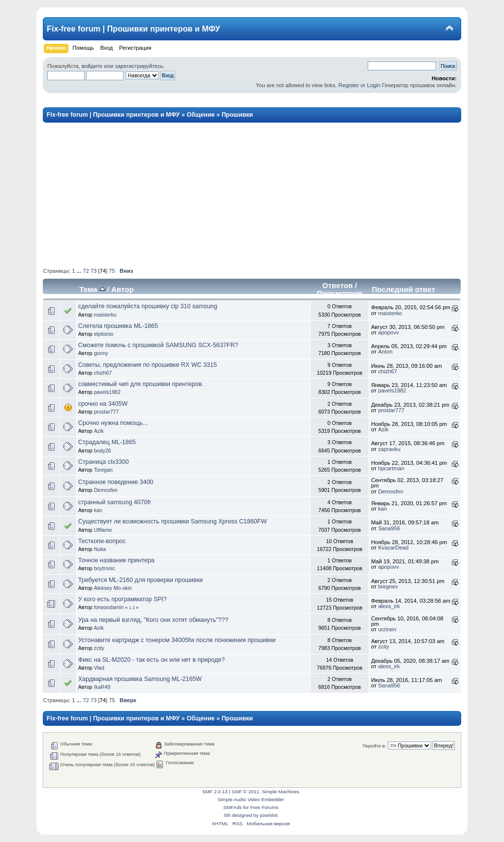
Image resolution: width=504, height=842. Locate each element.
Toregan (103, 470)
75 (112, 271)
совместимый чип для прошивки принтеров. (141, 384)
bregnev (388, 586)
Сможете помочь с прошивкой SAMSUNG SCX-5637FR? (158, 345)
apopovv (388, 332)
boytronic (105, 568)
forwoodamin (109, 607)
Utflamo (103, 530)
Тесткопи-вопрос (102, 541)
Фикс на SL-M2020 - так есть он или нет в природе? (152, 660)
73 (94, 271)
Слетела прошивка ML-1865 (118, 326)
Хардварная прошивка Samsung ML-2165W (140, 679)
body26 (103, 451)
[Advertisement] (252, 194)
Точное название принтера (116, 560)
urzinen (387, 629)
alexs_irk (389, 606)
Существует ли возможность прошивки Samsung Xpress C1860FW (173, 521)
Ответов (338, 285)
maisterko (105, 315)
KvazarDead (393, 548)
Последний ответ (403, 289)
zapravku (389, 449)
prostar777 (107, 412)
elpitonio (104, 334)
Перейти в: (374, 746)
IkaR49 (102, 687)
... (80, 271)
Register (349, 85)
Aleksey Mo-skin (113, 588)
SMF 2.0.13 (215, 792)
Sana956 (389, 528)
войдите (92, 66)
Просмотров (340, 293)
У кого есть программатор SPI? (123, 599)
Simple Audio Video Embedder (251, 799)
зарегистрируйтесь (139, 66)
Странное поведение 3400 (116, 482)
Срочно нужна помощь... (113, 423)
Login (374, 85)
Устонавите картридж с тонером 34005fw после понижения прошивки (177, 640)
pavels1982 (107, 392)
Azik (99, 431)
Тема (92, 289)
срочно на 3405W (103, 404)
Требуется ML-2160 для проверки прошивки (141, 580)
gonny (101, 353)
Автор (123, 289)
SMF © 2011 (246, 792)
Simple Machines (281, 792)
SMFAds (233, 807)
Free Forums (264, 807)
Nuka (100, 549)
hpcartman (391, 468)
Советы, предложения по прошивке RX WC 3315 (148, 365)
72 (86, 271)
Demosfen (106, 490)
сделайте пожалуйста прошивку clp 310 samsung (148, 306)
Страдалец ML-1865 (107, 442)
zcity (99, 648)
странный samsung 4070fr (115, 502)
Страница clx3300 (104, 462)
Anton (385, 352)
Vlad (99, 668)
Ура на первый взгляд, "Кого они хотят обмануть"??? (153, 620)
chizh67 (103, 373)
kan (98, 510)
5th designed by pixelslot (251, 815)
